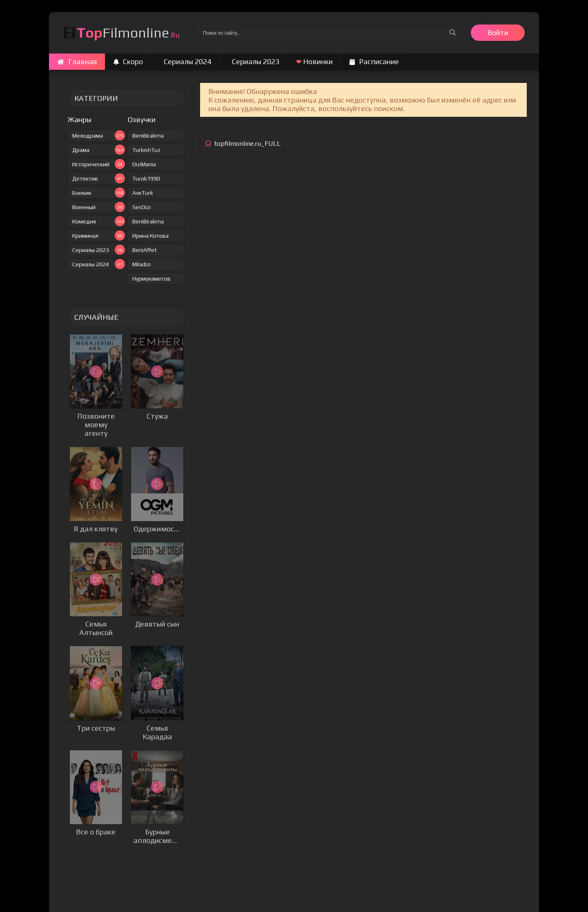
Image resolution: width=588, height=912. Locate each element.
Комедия (99, 221)
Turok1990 (146, 178)
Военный (99, 207)
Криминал (99, 235)
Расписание (374, 61)
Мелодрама (99, 135)
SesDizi (141, 207)
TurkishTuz (146, 150)
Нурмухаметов (151, 279)
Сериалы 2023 (256, 61)
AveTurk (143, 193)
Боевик (99, 193)
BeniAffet (145, 250)
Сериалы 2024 (187, 61)
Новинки (314, 61)
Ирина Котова (150, 236)
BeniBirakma (148, 136)
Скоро (128, 61)
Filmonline (128, 32)
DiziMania (144, 164)
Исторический (99, 164)
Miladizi (141, 264)
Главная (77, 61)
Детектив (99, 178)
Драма (99, 150)
